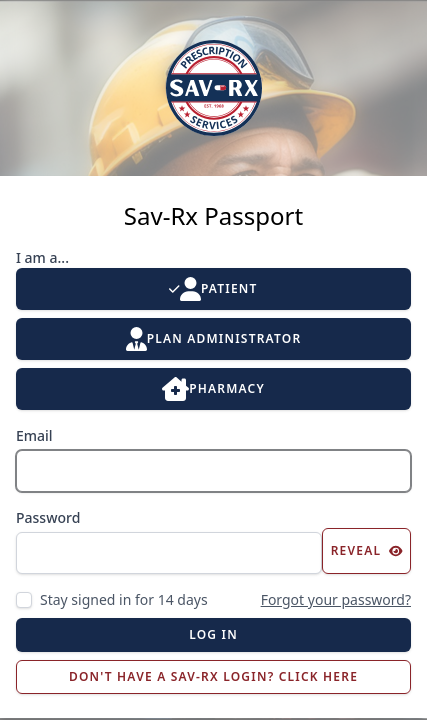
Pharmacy (213, 389)
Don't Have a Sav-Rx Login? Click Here (213, 676)
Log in (213, 634)
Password (48, 517)
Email (34, 435)
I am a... (42, 257)
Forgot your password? (336, 599)
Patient (213, 289)
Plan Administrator (214, 339)
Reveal (367, 550)
